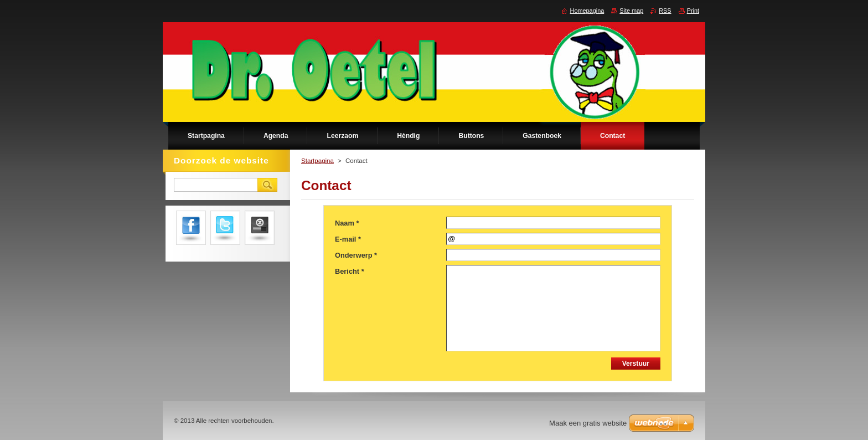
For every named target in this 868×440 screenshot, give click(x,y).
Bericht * (350, 271)
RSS (665, 11)
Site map (631, 11)
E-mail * (348, 239)
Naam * (347, 223)
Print (693, 11)
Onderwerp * (356, 255)
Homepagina (587, 11)
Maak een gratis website (588, 423)
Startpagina (317, 161)
